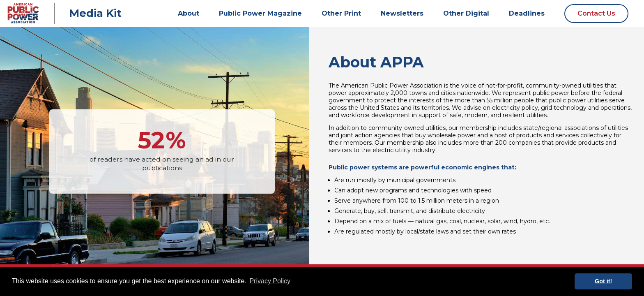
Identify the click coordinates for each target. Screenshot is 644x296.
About (189, 13)
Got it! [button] (603, 281)
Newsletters (402, 13)
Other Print (341, 13)
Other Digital (466, 13)
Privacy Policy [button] (270, 281)
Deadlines (527, 13)
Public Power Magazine (260, 13)
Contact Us (596, 13)
